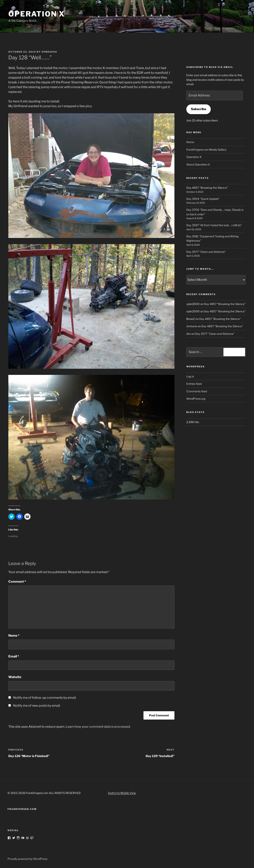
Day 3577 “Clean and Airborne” (206, 252)
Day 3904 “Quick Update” (203, 199)
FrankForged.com (22, 809)
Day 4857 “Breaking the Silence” (207, 188)
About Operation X (198, 164)
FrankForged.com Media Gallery (206, 150)
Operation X (37, 14)
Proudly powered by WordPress (27, 859)
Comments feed (197, 391)
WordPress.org (196, 399)
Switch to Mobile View (122, 793)
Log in (190, 376)
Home (190, 142)
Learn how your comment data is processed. (98, 727)
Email (14, 656)
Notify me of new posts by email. (37, 706)
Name (14, 636)
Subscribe (199, 109)
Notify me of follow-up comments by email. (45, 698)
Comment (17, 582)
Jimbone (192, 326)
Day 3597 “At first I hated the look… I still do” (214, 225)
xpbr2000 (49, 52)
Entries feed (194, 384)
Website (15, 677)
